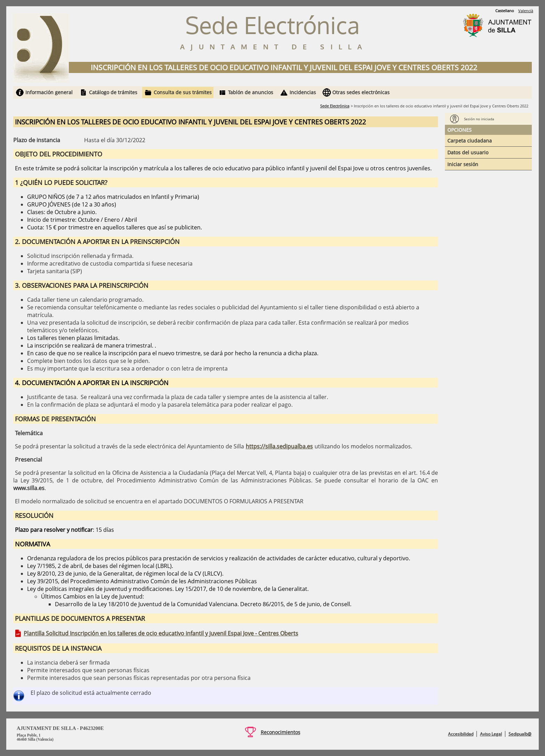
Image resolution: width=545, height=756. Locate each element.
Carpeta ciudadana (470, 141)
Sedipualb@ (520, 734)
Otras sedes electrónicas (361, 92)
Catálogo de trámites (113, 92)
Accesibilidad (461, 734)
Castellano (505, 11)
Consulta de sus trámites (183, 92)
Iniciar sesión (463, 164)
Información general (49, 92)
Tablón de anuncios (251, 92)
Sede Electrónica (335, 106)
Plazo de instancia (37, 140)
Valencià (526, 11)
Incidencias (303, 92)
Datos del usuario (468, 152)
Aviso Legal (491, 734)
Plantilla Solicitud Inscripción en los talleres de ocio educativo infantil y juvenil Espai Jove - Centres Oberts (161, 633)
